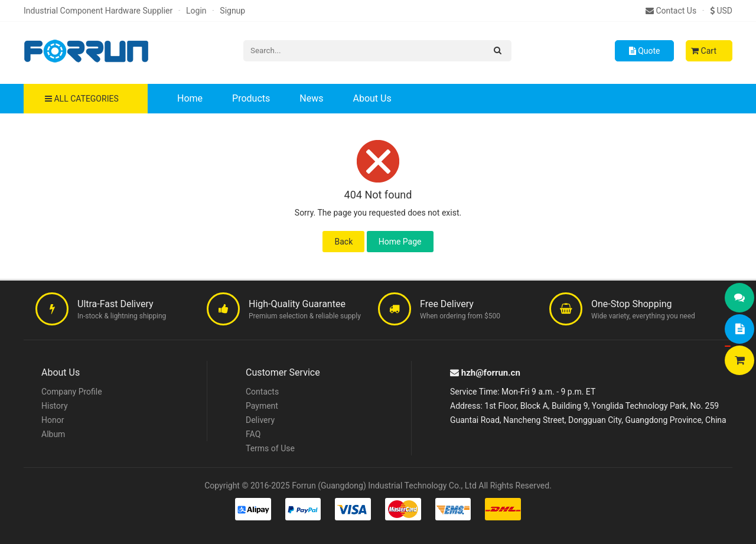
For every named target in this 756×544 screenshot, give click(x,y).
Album (53, 434)
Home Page (400, 242)
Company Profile (72, 392)
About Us (372, 98)
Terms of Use (270, 448)
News (311, 98)
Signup (232, 11)
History (55, 406)
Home (190, 98)
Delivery (260, 420)
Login (196, 11)
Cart (704, 51)
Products (251, 98)
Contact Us (671, 11)
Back (343, 242)
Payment (262, 406)
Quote (645, 51)
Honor (53, 420)
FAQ (253, 434)
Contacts (262, 392)
